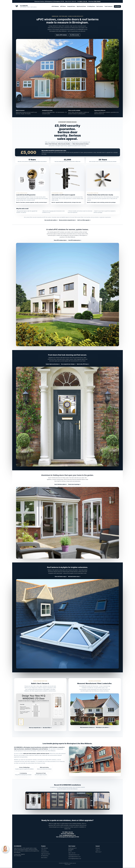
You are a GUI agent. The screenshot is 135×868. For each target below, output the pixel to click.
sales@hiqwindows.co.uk (69, 835)
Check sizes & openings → (74, 484)
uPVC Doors (63, 6)
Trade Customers (108, 6)
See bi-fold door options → (61, 484)
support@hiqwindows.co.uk (74, 857)
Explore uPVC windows (61, 35)
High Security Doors (81, 6)
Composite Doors (71, 6)
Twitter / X (98, 850)
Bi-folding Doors (91, 6)
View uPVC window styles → (61, 240)
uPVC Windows (55, 6)
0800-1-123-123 (83, 1)
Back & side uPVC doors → (83, 364)
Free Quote (117, 6)
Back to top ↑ (99, 852)
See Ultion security (75, 35)
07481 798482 (97, 1)
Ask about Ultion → (47, 728)
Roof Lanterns (100, 6)
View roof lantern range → (61, 576)
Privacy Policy (67, 864)
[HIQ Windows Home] (25, 6)
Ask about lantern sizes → (74, 576)
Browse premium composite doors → (68, 220)
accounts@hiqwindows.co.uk (75, 859)
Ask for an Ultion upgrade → (84, 220)
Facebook (98, 848)
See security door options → (51, 220)
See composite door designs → (68, 364)
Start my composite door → (35, 728)
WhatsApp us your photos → (103, 727)
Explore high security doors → (53, 364)
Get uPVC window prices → (75, 240)
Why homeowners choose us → (88, 727)
